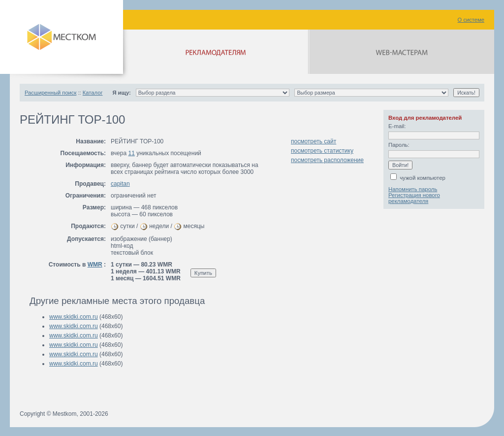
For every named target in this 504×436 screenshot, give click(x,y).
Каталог (93, 93)
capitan (120, 184)
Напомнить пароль (413, 189)
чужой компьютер (418, 178)
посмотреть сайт (314, 141)
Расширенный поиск (50, 93)
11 (131, 153)
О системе (471, 20)
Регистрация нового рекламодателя (414, 198)
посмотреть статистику (322, 151)
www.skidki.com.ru (74, 317)
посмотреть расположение (327, 160)
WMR (95, 265)
